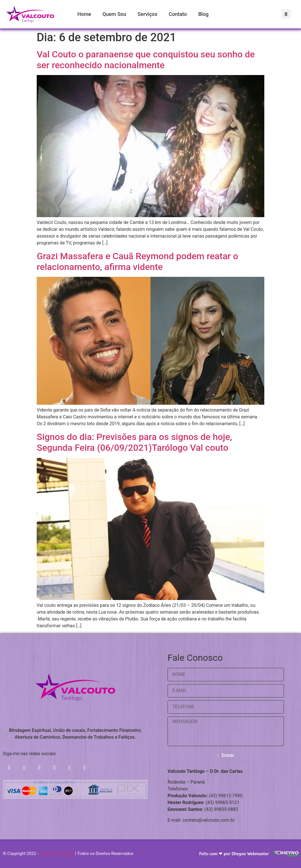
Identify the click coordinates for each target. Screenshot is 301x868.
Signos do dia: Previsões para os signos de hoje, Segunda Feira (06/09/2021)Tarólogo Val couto (134, 442)
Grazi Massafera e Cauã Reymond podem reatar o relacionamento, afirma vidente (137, 261)
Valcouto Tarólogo (57, 854)
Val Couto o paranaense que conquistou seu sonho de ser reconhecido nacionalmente (146, 60)
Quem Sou (114, 14)
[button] (286, 14)
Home (84, 14)
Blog (203, 14)
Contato (178, 14)
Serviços (148, 14)
